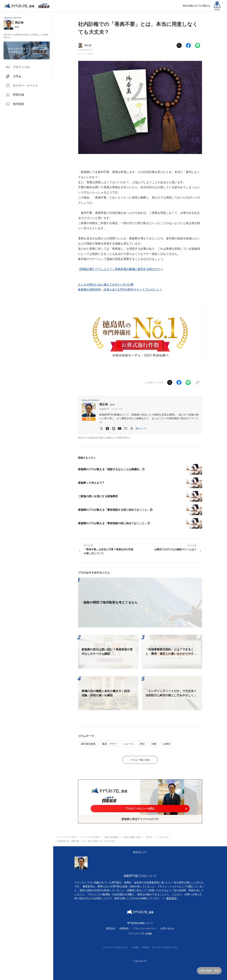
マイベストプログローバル (165, 948)
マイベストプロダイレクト (116, 948)
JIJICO (146, 948)
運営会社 (111, 928)
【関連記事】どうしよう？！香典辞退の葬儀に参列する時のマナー (121, 269)
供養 (154, 744)
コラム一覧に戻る (140, 760)
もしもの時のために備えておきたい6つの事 (106, 285)
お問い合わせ (167, 928)
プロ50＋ (135, 948)
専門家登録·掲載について (140, 923)
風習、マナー (109, 744)
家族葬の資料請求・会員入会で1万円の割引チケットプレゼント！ (120, 290)
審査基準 (171, 898)
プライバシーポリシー (145, 928)
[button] (141, 428)
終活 (142, 744)
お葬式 (90, 54)
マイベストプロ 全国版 (140, 934)
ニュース (128, 744)
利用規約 (124, 928)
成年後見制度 (88, 744)
